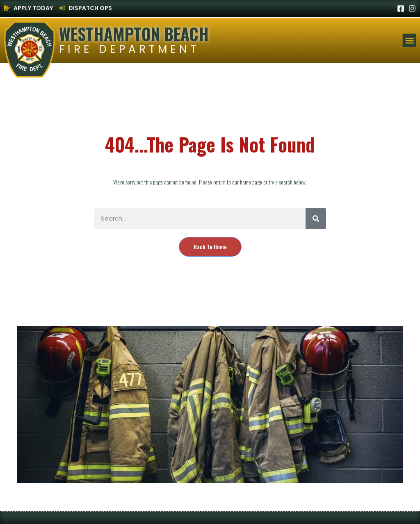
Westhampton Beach (134, 33)
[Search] (316, 219)
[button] (410, 40)
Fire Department (129, 49)
